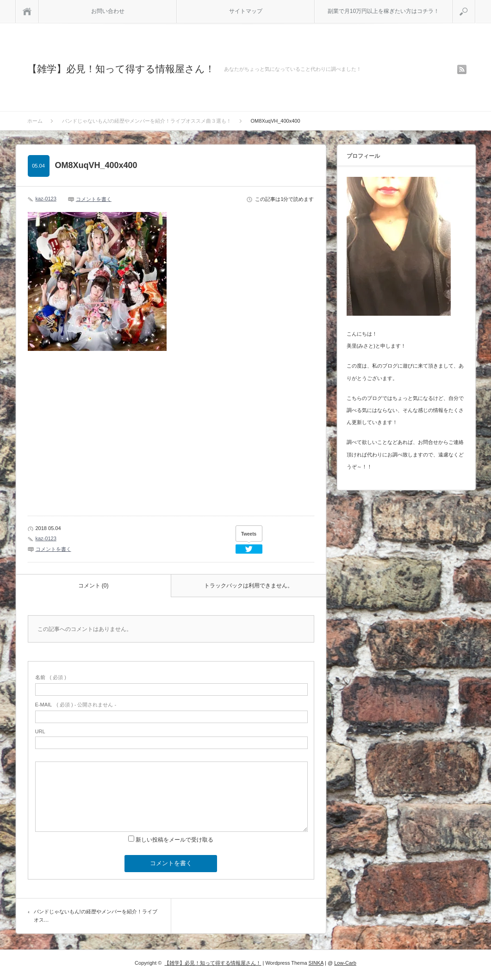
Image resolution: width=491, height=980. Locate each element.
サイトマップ (246, 11)
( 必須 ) (51, 677)
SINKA (316, 963)
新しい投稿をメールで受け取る (174, 840)
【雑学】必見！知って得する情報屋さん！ (121, 69)
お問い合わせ (108, 11)
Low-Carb (345, 963)
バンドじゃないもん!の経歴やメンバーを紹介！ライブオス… (96, 916)
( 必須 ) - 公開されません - (76, 705)
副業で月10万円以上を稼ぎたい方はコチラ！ (383, 11)
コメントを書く (94, 199)
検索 (475, 4)
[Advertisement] (95, 440)
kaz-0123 (46, 199)
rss (462, 69)
